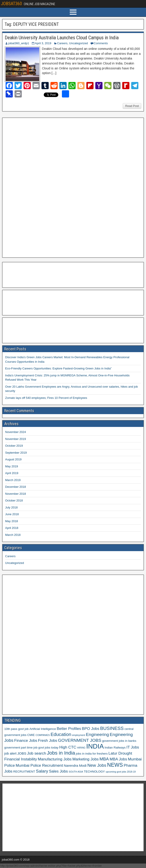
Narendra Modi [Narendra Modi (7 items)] (75, 765)
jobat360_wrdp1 (19, 43)
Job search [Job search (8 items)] (37, 753)
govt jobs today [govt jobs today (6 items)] (48, 748)
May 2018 (12, 521)
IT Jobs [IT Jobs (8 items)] (133, 747)
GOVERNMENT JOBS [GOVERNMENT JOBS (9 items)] (80, 740)
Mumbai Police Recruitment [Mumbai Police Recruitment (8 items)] (39, 765)
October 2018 (14, 500)
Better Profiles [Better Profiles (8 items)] (69, 729)
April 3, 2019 (43, 43)
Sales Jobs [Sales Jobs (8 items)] (58, 771)
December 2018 (16, 487)
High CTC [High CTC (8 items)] (68, 747)
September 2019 (16, 453)
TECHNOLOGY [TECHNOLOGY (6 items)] (94, 772)
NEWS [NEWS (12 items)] (115, 765)
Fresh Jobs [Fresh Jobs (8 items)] (48, 740)
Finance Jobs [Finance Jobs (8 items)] (26, 740)
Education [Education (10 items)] (61, 734)
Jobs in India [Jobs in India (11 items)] (61, 753)
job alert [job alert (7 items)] (10, 753)
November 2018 (16, 494)
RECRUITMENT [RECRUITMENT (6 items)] (24, 772)
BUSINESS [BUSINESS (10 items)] (112, 728)
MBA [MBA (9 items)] (104, 759)
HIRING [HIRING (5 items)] (81, 748)
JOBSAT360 (11, 4)
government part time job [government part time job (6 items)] (21, 748)
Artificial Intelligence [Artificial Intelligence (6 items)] (43, 729)
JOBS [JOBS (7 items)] (22, 753)
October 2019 (14, 446)
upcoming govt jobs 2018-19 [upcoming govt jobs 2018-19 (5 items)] (121, 772)
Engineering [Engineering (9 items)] (97, 734)
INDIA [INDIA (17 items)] (95, 746)
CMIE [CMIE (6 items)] (31, 735)
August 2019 (13, 459)
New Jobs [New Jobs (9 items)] (97, 765)
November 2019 (16, 439)
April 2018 (12, 528)
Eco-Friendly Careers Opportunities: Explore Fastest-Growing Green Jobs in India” (58, 368)
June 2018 (12, 514)
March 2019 (13, 480)
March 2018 (13, 535)
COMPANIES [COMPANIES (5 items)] (43, 735)
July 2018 (11, 507)
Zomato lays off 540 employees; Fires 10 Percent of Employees (46, 398)
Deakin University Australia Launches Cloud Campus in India (62, 38)
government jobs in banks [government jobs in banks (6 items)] (119, 741)
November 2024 (16, 432)
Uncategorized (78, 43)
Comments (101, 43)
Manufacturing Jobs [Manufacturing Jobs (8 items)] (55, 759)
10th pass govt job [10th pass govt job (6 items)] (16, 729)
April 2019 (12, 473)
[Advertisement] (38, 187)
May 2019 (12, 466)
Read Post (132, 106)
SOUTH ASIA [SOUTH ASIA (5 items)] (76, 772)
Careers (62, 43)
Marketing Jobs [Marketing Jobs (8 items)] (86, 759)
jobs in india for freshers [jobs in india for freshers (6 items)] (92, 754)
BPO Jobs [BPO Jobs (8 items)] (91, 729)
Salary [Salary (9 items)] (42, 771)
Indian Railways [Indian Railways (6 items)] (115, 748)
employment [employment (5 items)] (78, 735)
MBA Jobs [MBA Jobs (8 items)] (118, 759)
